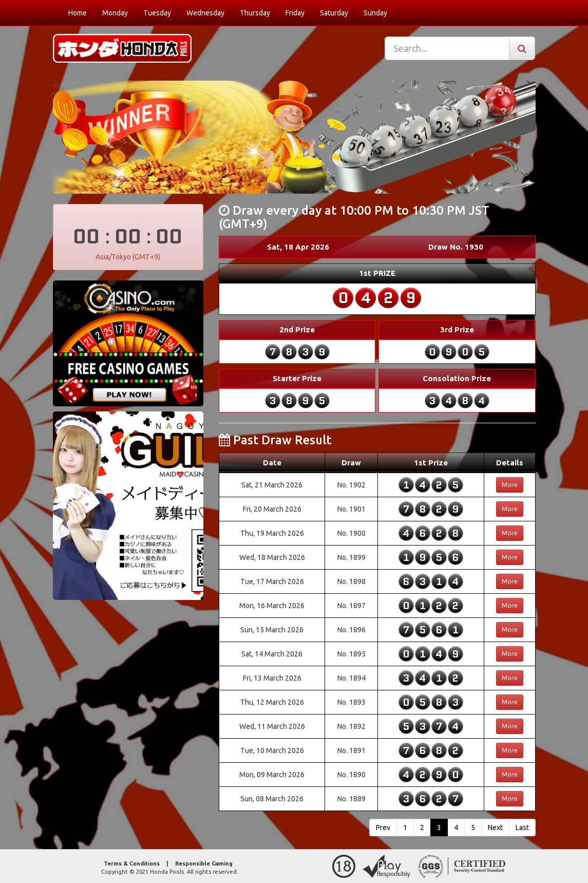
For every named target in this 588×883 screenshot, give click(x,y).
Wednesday (205, 13)
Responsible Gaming (204, 863)
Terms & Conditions (132, 863)
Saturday (334, 13)
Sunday (375, 13)
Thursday (255, 13)
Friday (295, 13)
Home (78, 13)
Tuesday (157, 13)
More (510, 485)
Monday (115, 13)
